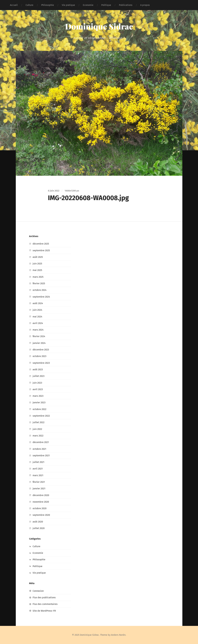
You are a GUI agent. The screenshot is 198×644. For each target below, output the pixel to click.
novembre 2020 (41, 502)
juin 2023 (37, 383)
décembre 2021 (41, 442)
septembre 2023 (41, 363)
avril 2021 (38, 469)
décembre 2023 (41, 350)
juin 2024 (37, 310)
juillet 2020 (39, 528)
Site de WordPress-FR (44, 611)
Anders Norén (118, 635)
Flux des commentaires (45, 604)
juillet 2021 (38, 462)
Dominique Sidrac (99, 26)
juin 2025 (37, 264)
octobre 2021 (39, 449)
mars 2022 (38, 436)
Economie (88, 5)
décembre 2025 (41, 244)
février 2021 (39, 482)
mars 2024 (38, 330)
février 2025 (39, 283)
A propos (145, 5)
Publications (126, 5)
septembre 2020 (41, 515)
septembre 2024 (41, 297)
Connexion (38, 591)
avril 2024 (38, 323)
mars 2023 (38, 396)
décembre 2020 (41, 495)
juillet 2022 (39, 422)
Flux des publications (44, 597)
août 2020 (38, 522)
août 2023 (38, 369)
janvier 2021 (39, 489)
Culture (29, 5)
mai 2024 (37, 317)
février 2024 (39, 336)
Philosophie (48, 5)
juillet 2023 (39, 376)
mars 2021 (38, 475)
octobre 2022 (39, 409)
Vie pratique (68, 5)
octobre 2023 (39, 356)
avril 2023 (38, 389)
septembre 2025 (41, 250)
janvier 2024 (39, 343)
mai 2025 (37, 270)
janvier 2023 (39, 402)
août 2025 (38, 257)
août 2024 (38, 303)
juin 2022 (37, 429)
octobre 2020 (40, 508)
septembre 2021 (41, 456)
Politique (106, 5)
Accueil (14, 5)
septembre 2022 (41, 416)
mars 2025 (38, 277)
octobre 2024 (40, 290)
